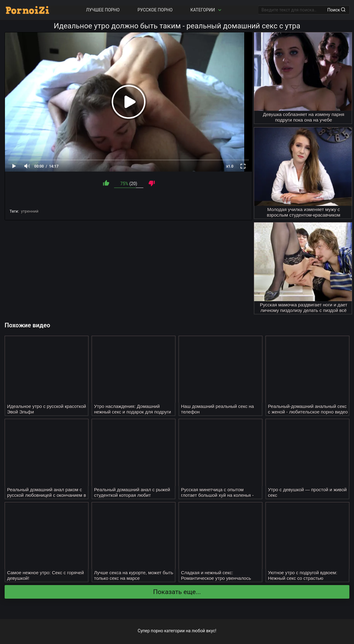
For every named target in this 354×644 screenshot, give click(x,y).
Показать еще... (177, 592)
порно (157, 631)
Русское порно (155, 10)
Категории (207, 10)
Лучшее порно (103, 10)
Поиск (336, 10)
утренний (30, 211)
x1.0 (230, 166)
